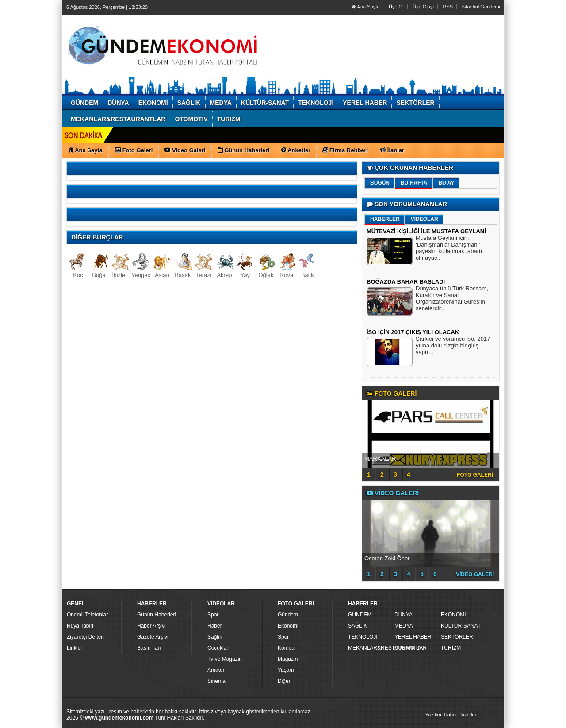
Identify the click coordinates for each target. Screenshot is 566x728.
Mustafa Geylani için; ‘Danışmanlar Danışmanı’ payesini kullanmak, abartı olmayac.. (449, 249)
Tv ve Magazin (225, 659)
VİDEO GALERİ (475, 574)
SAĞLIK (358, 626)
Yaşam (286, 670)
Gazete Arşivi (153, 637)
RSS (448, 7)
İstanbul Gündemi (481, 7)
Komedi (287, 648)
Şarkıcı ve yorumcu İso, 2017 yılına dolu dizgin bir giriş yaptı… (453, 347)
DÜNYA (403, 615)
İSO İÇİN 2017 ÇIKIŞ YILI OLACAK (413, 332)
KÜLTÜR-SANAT (461, 626)
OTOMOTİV (409, 648)
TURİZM (451, 648)
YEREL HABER (413, 637)
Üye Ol (396, 7)
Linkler (75, 648)
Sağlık (215, 637)
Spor (213, 615)
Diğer (284, 681)
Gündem (288, 615)
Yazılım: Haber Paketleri (451, 715)
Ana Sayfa (365, 7)
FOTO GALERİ (475, 475)
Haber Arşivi (151, 626)
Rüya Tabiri (80, 626)
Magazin (288, 659)
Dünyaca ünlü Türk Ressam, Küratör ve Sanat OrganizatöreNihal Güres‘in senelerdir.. (452, 299)
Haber (215, 626)
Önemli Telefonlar (87, 615)
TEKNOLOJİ (363, 637)
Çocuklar (218, 648)
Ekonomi (288, 626)
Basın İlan (149, 648)
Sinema (216, 681)
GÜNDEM (360, 615)
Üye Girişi (423, 7)
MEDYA (404, 626)
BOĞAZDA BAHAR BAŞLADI (406, 282)
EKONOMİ (453, 615)
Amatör (216, 670)
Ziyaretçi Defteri (85, 637)
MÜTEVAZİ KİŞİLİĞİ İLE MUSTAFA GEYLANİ (426, 231)
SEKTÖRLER (457, 637)
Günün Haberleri (157, 615)
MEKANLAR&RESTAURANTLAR (370, 648)
